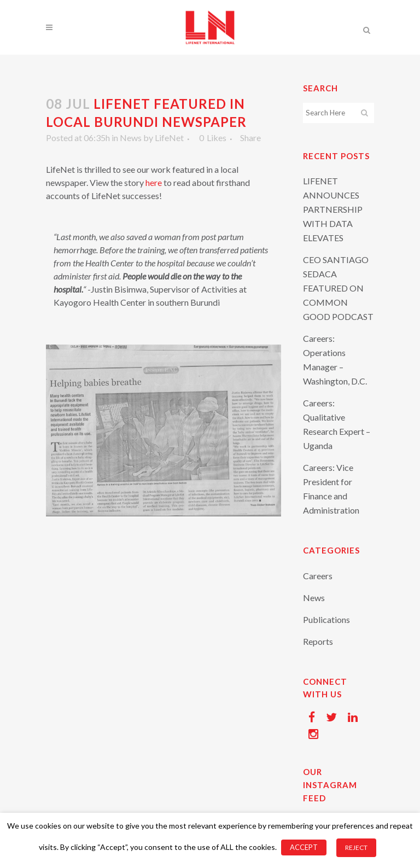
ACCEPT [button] (304, 847)
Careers (318, 576)
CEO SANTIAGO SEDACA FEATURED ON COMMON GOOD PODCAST (338, 288)
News (131, 138)
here (154, 182)
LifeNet (169, 138)
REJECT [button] (356, 847)
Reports (318, 641)
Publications (326, 619)
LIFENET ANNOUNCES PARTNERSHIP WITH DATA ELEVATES (333, 209)
